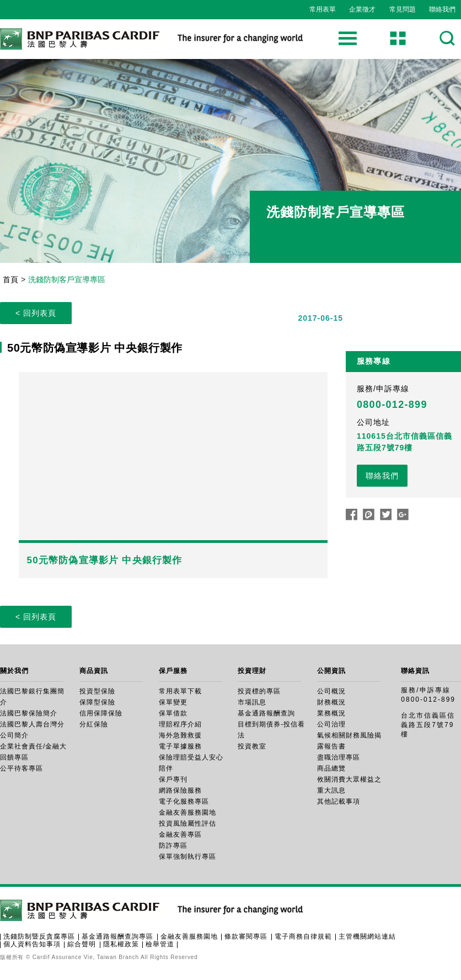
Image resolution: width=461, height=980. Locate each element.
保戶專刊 (173, 779)
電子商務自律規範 (303, 936)
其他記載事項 (339, 801)
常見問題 (403, 9)
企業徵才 (362, 9)
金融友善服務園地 (187, 812)
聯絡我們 (442, 9)
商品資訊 (94, 671)
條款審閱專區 (246, 936)
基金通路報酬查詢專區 (117, 936)
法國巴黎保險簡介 (29, 713)
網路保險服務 (180, 790)
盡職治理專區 (339, 757)
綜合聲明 (82, 944)
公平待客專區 (22, 768)
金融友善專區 (180, 834)
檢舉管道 (160, 944)
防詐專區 (173, 846)
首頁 (10, 279)
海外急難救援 (180, 735)
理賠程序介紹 (180, 724)
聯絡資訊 (415, 671)
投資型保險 (97, 691)
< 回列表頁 (36, 313)
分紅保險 (94, 724)
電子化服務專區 (184, 801)
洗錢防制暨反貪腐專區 (39, 936)
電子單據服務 (180, 746)
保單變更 (173, 702)
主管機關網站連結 (367, 936)
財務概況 (331, 702)
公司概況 (331, 691)
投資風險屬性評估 (187, 823)
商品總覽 (331, 768)
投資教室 (252, 746)
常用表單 (323, 9)
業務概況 (331, 713)
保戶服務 (173, 671)
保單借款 (173, 713)
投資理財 (252, 671)
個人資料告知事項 (32, 944)
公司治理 (331, 724)
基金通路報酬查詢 (266, 713)
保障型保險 (97, 702)
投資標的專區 (259, 691)
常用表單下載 (180, 691)
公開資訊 (331, 671)
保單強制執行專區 (187, 857)
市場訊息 (252, 702)
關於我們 (14, 671)
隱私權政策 (121, 944)
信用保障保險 (101, 713)
